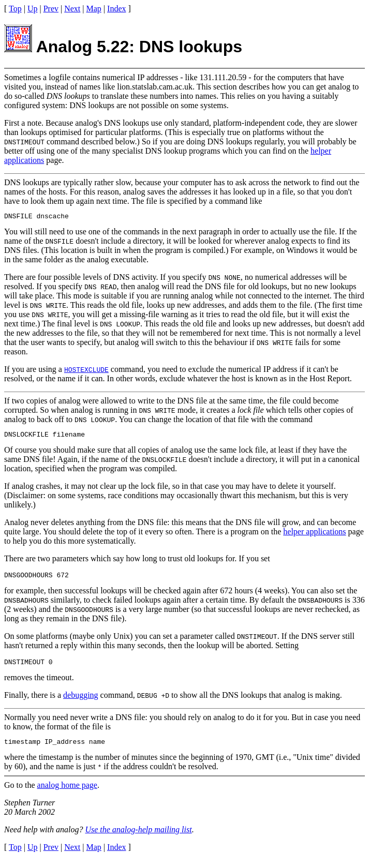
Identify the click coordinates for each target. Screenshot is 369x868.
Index (116, 9)
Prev (51, 9)
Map (94, 9)
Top (15, 9)
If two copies (26, 402)
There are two (27, 562)
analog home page (67, 793)
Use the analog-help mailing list (138, 837)
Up (33, 9)
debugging (81, 701)
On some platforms (36, 641)
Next (72, 9)
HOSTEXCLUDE (86, 371)
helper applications (314, 535)
